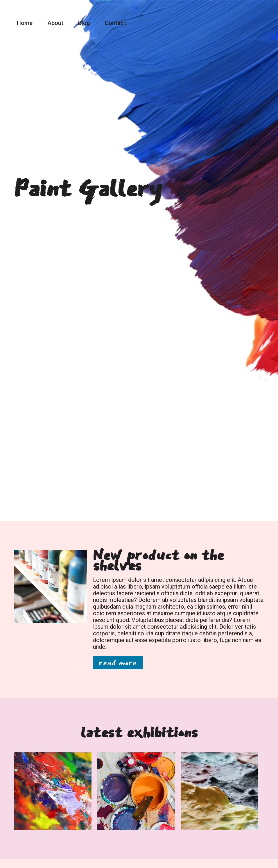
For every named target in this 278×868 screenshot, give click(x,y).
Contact (115, 23)
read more (118, 663)
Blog (84, 23)
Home (25, 23)
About (55, 23)
